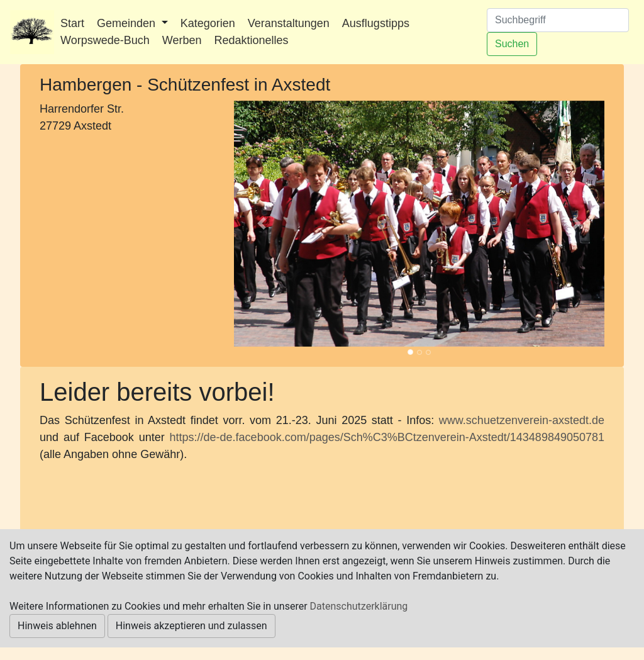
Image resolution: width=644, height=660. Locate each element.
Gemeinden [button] (128, 23)
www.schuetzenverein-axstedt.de (522, 420)
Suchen (512, 44)
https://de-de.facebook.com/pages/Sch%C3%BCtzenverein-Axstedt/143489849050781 (387, 437)
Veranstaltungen (289, 23)
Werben (182, 40)
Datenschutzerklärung (359, 606)
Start (72, 23)
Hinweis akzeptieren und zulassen (192, 626)
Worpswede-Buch (105, 40)
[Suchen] (558, 20)
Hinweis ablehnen (57, 626)
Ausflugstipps (376, 23)
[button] (262, 224)
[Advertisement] (127, 221)
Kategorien (208, 23)
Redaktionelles (251, 40)
